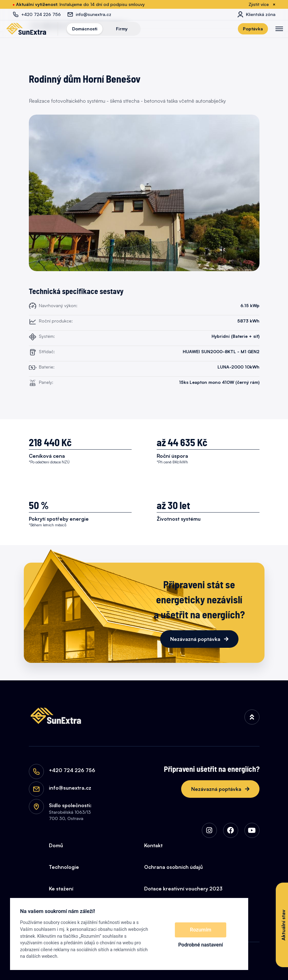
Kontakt (153, 845)
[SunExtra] (26, 29)
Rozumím (201, 930)
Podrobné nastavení (201, 945)
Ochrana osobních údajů (173, 867)
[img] (252, 717)
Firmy (122, 29)
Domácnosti (85, 29)
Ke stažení (61, 889)
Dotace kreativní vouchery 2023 (183, 889)
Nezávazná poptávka (196, 639)
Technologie (64, 867)
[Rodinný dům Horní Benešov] (144, 193)
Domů (56, 845)
